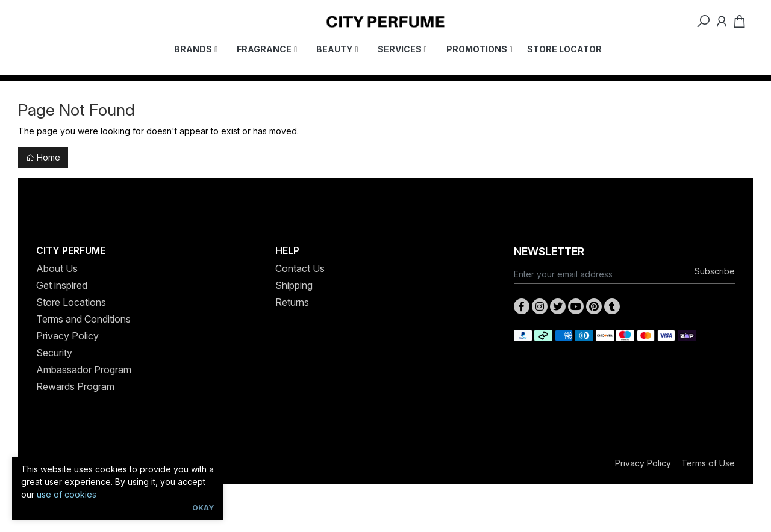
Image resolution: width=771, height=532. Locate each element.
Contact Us (300, 268)
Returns (292, 302)
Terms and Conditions (83, 319)
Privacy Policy (67, 336)
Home (43, 157)
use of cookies (67, 494)
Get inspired (62, 285)
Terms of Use (708, 463)
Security (54, 353)
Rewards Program (75, 386)
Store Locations (71, 302)
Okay (203, 508)
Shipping (294, 285)
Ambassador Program (84, 370)
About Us (57, 268)
